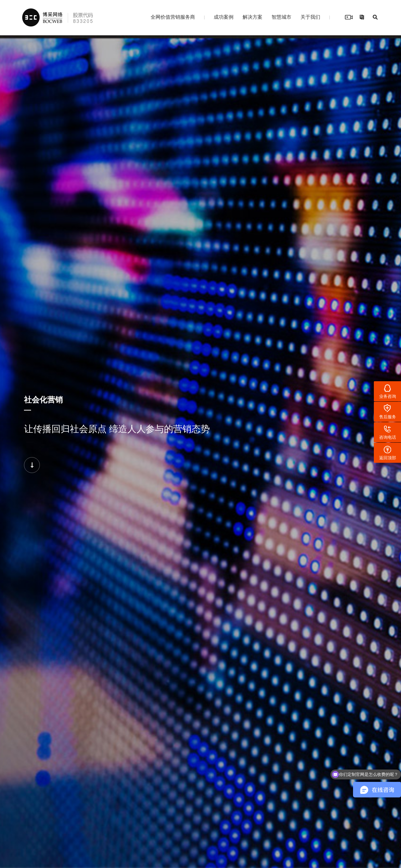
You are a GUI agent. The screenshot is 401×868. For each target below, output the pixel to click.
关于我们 (310, 17)
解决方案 (253, 17)
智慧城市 (281, 17)
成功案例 (224, 17)
